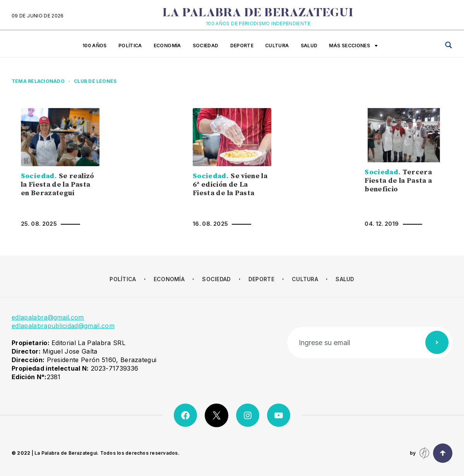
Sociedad (206, 46)
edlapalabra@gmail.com (48, 317)
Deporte (242, 46)
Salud (309, 46)
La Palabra (258, 14)
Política (130, 46)
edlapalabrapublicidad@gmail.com (63, 326)
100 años (95, 46)
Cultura (277, 46)
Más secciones (353, 46)
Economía (167, 46)
